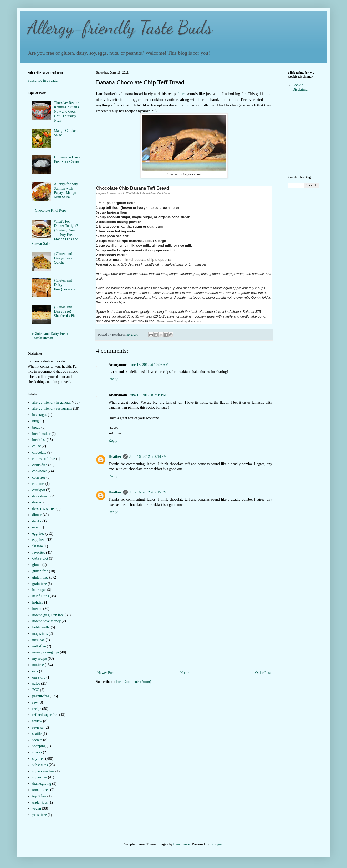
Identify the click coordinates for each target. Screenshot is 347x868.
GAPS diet (40, 558)
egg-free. (39, 540)
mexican (39, 640)
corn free (39, 477)
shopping (39, 746)
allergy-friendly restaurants (52, 409)
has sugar (39, 590)
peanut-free (41, 696)
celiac (37, 446)
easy (36, 527)
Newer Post (106, 673)
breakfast (39, 440)
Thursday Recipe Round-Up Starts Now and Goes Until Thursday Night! (66, 112)
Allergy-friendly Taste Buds (120, 27)
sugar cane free (44, 771)
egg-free (39, 534)
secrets (37, 740)
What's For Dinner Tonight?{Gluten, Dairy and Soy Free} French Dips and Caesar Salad (55, 233)
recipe (37, 709)
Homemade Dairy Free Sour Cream (67, 159)
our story (39, 677)
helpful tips (41, 596)
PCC (36, 690)
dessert (37, 502)
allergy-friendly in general (52, 402)
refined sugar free (45, 715)
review (37, 721)
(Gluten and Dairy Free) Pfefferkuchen (50, 336)
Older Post (263, 673)
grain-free (40, 584)
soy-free (38, 759)
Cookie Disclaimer (301, 87)
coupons (39, 484)
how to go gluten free (48, 615)
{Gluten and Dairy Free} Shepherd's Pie (65, 312)
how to (37, 609)
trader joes (40, 802)
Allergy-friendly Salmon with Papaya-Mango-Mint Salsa (66, 191)
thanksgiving (42, 784)
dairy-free (40, 496)
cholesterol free (44, 459)
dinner (37, 515)
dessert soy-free (44, 509)
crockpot (39, 490)
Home (185, 673)
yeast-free (40, 815)
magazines (40, 634)
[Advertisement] (184, 630)
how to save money (47, 621)
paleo (36, 684)
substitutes (40, 765)
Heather (115, 457)
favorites (39, 552)
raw (35, 702)
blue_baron (182, 844)
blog (36, 421)
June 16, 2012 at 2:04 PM (148, 395)
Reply (113, 379)
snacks (37, 752)
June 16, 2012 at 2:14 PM (148, 457)
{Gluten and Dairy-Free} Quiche (63, 258)
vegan (37, 809)
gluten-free (40, 577)
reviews (38, 727)
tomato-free (41, 790)
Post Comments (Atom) (134, 682)
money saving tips (46, 652)
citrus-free (40, 465)
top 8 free (39, 796)
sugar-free (40, 777)
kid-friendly (41, 627)
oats (35, 671)
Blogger (216, 844)
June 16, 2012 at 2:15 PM (148, 492)
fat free (38, 546)
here (182, 94)
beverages (40, 415)
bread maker (42, 434)
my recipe (40, 659)
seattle (37, 734)
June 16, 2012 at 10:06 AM (149, 365)
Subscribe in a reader (43, 80)
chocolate (39, 452)
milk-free (39, 646)
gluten (37, 565)
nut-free (38, 665)
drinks (37, 521)
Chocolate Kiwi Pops (51, 210)
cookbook (40, 471)
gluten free (40, 571)
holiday (38, 602)
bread (36, 427)
